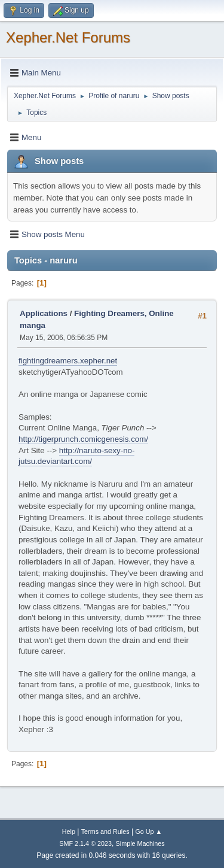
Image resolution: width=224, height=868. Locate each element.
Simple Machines (140, 843)
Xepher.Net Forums (68, 37)
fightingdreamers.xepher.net (68, 361)
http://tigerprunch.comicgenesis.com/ (83, 439)
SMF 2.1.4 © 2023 (85, 843)
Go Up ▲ (148, 831)
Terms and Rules (105, 831)
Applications (44, 313)
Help (69, 831)
